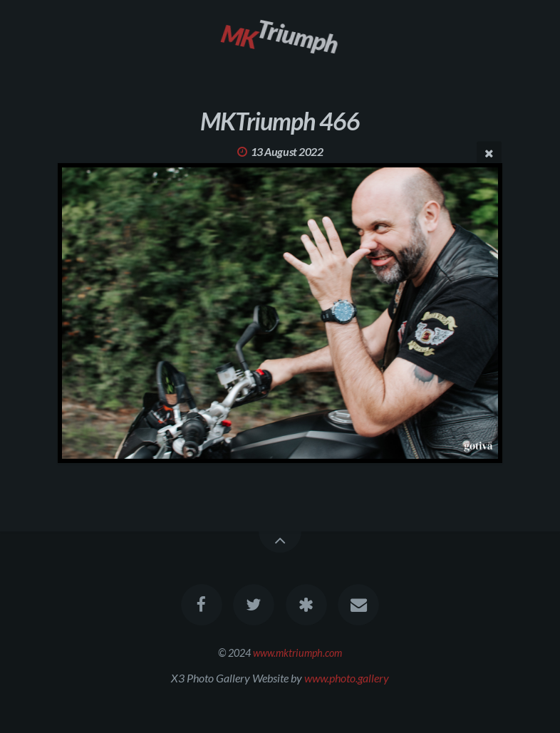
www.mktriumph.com (297, 653)
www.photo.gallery (347, 678)
